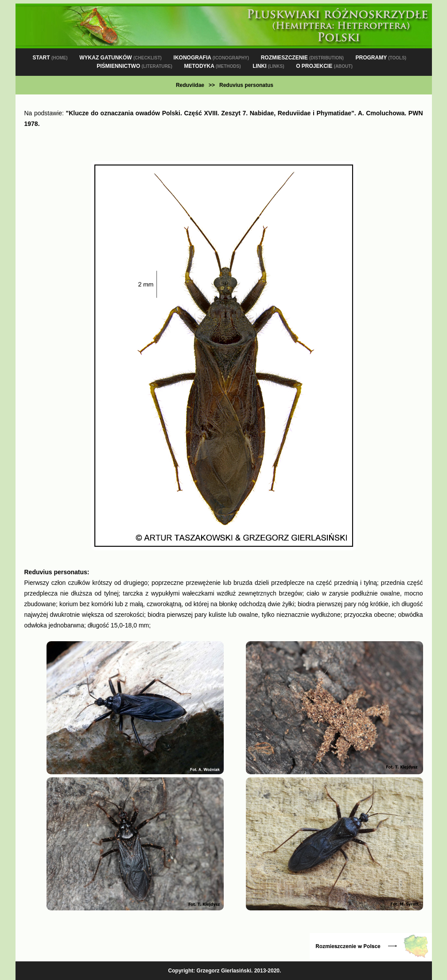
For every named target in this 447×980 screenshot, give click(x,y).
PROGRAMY (381, 58)
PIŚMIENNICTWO (134, 66)
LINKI (268, 66)
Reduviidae (190, 85)
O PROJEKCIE (324, 66)
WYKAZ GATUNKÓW (120, 58)
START (50, 58)
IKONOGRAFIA (211, 58)
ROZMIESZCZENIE (302, 58)
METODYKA (212, 66)
